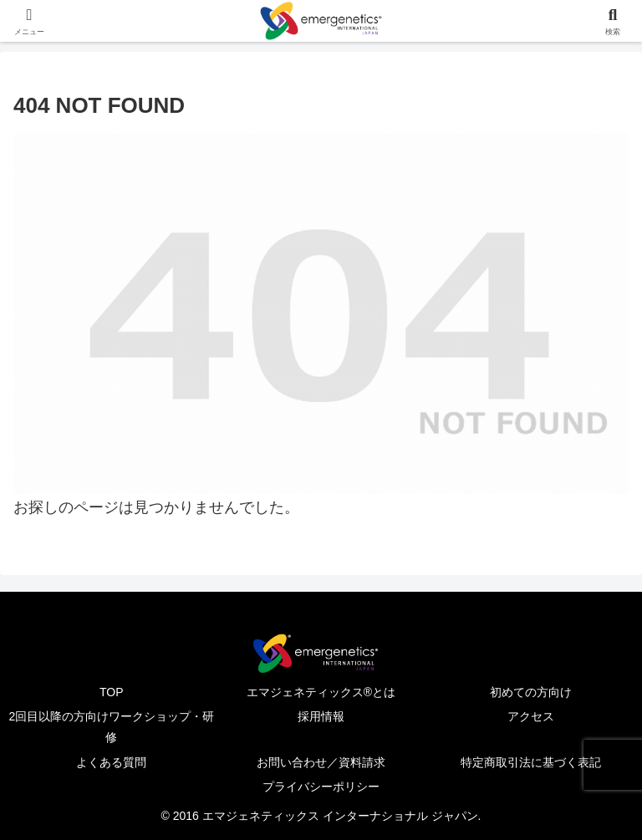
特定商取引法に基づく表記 (531, 762)
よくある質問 (111, 762)
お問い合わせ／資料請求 (321, 762)
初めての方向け (531, 692)
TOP (112, 692)
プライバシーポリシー (321, 787)
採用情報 (321, 716)
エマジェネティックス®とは (321, 692)
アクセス (531, 716)
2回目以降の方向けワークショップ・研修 (111, 727)
